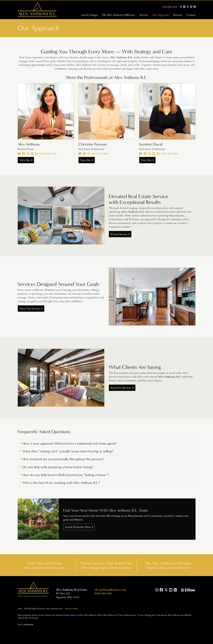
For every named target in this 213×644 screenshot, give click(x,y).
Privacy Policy (72, 609)
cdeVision (29, 624)
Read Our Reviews (121, 388)
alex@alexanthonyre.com (110, 590)
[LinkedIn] (37, 154)
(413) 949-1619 (170, 7)
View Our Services (30, 308)
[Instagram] (28, 154)
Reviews (178, 15)
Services (144, 15)
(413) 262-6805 (100, 153)
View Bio (25, 160)
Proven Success (119, 234)
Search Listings (89, 15)
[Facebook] (24, 154)
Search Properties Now (78, 527)
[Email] (19, 154)
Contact (191, 15)
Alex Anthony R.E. (33, 590)
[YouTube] (32, 154)
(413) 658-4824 (170, 153)
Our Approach (161, 15)
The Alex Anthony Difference (118, 15)
